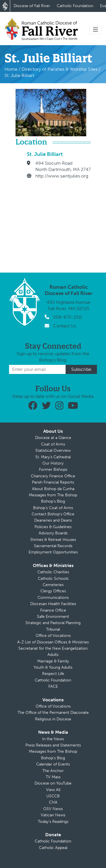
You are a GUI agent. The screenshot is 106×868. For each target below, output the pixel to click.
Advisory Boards (53, 533)
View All (53, 790)
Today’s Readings (53, 822)
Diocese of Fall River (32, 6)
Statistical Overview (53, 450)
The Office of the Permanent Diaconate (53, 713)
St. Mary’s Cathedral (53, 457)
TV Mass (53, 777)
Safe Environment (53, 617)
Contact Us (65, 326)
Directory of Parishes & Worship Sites (60, 69)
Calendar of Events (53, 764)
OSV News (53, 809)
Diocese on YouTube (53, 783)
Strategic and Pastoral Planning (53, 623)
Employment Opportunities (53, 552)
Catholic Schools (53, 579)
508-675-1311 (68, 317)
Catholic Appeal (53, 848)
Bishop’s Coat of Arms (53, 508)
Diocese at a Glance (53, 438)
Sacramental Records (53, 546)
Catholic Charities (53, 572)
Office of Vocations (53, 636)
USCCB (53, 796)
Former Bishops (53, 469)
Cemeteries (53, 585)
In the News (53, 739)
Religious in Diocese (53, 719)
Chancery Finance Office (53, 476)
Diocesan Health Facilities (53, 604)
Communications (53, 598)
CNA (53, 802)
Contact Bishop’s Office (53, 514)
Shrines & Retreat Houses (53, 540)
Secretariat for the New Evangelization (53, 648)
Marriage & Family (53, 661)
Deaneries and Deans (53, 520)
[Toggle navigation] (96, 30)
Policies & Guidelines (53, 527)
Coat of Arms (53, 444)
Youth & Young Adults (53, 667)
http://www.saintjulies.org (62, 176)
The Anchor (53, 771)
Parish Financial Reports (53, 482)
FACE (53, 686)
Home (11, 69)
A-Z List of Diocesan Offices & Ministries (53, 642)
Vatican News (53, 815)
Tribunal (53, 629)
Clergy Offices (53, 591)
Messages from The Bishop (53, 495)
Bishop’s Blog (53, 501)
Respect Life (53, 674)
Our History (53, 463)
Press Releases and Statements (53, 745)
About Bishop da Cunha (53, 489)
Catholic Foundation (75, 6)
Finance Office (53, 610)
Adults (53, 655)
